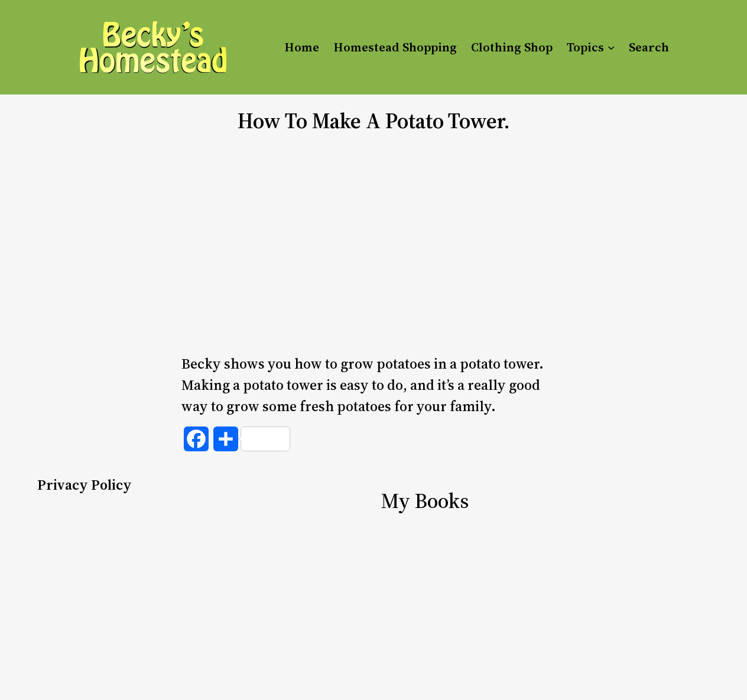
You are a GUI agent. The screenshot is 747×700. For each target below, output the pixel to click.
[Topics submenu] (611, 47)
